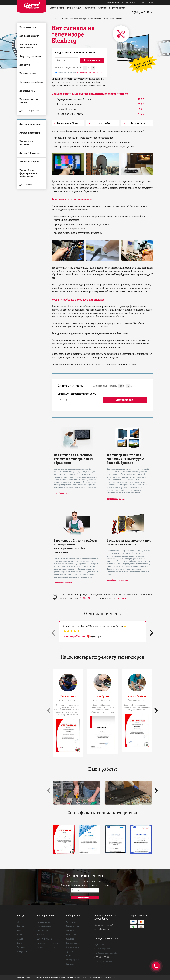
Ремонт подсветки (30, 133)
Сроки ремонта (72, 947)
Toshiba (20, 939)
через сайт (121, 598)
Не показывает (28, 74)
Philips (20, 935)
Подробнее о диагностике (117, 580)
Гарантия (70, 952)
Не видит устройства (31, 82)
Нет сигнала (42, 931)
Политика (70, 964)
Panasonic (21, 947)
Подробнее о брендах (115, 499)
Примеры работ (74, 8)
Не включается (28, 27)
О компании (89, 8)
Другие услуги (26, 185)
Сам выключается (45, 939)
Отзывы (69, 956)
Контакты (102, 8)
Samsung (21, 926)
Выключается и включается (28, 46)
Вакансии (70, 939)
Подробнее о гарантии (63, 583)
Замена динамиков (30, 124)
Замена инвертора (30, 162)
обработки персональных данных (90, 73)
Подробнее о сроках (62, 493)
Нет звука (25, 65)
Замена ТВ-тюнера (30, 153)
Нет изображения (29, 36)
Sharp (19, 943)
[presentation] (53, 632)
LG (18, 922)
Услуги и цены (57, 8)
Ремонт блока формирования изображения (28, 173)
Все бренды (22, 952)
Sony (19, 931)
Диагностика (71, 943)
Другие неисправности (29, 111)
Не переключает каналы (29, 101)
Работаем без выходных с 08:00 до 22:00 (121, 2)
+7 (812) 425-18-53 (142, 12)
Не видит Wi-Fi (28, 91)
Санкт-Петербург (147, 2)
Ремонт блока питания (27, 143)
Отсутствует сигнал (30, 56)
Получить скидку (117, 8)
